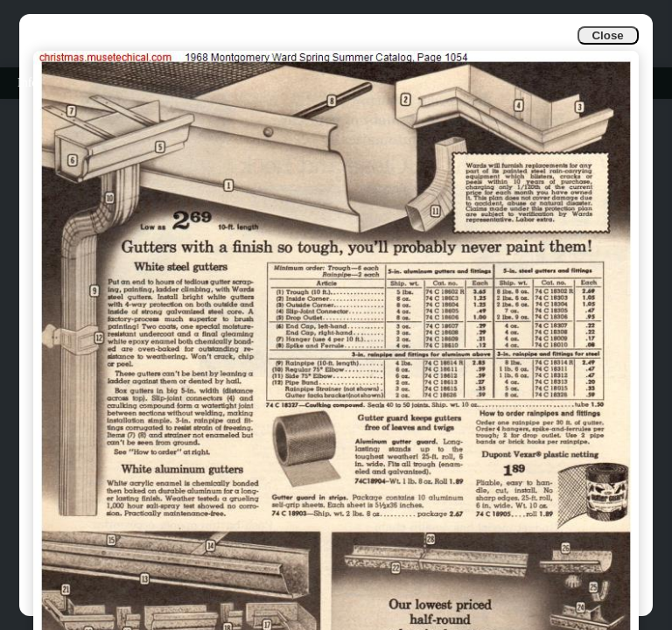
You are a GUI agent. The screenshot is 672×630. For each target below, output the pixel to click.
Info (28, 83)
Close (607, 35)
